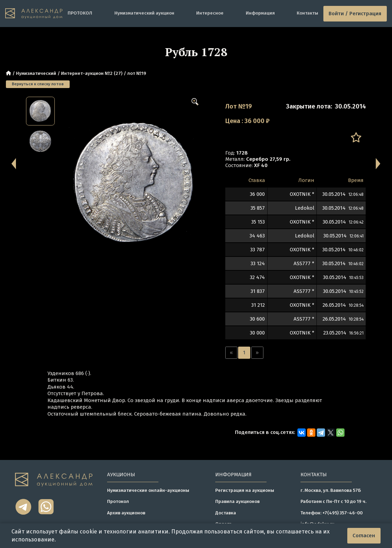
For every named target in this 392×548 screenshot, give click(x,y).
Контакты (307, 13)
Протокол (118, 502)
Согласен (364, 536)
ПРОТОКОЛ (80, 13)
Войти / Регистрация (355, 14)
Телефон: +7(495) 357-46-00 (332, 513)
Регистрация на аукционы (245, 490)
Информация (260, 13)
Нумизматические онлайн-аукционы (148, 490)
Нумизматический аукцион (144, 13)
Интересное (210, 13)
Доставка (226, 513)
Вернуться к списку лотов (38, 84)
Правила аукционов (237, 502)
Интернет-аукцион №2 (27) (92, 73)
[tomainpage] (34, 14)
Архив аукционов (126, 513)
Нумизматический (36, 73)
